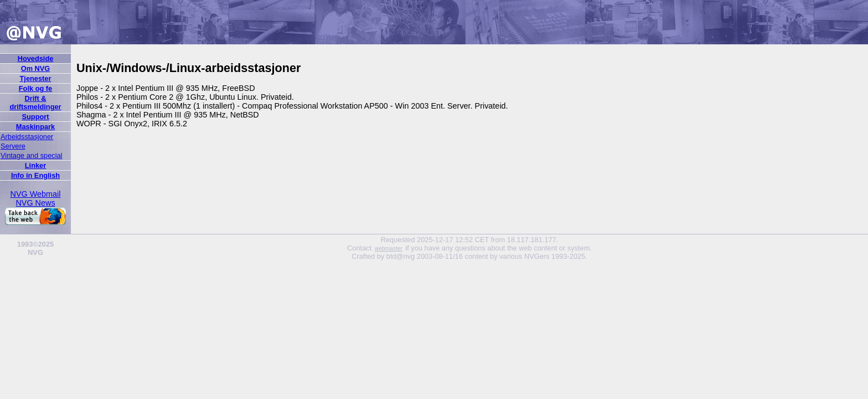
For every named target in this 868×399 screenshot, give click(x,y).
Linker (35, 165)
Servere (13, 146)
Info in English (35, 175)
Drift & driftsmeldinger (35, 103)
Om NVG (36, 68)
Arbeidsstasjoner (27, 137)
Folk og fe (35, 88)
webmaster (389, 249)
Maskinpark (35, 127)
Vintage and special (31, 155)
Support (35, 117)
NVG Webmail (36, 194)
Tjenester (36, 78)
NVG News (35, 203)
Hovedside (36, 58)
